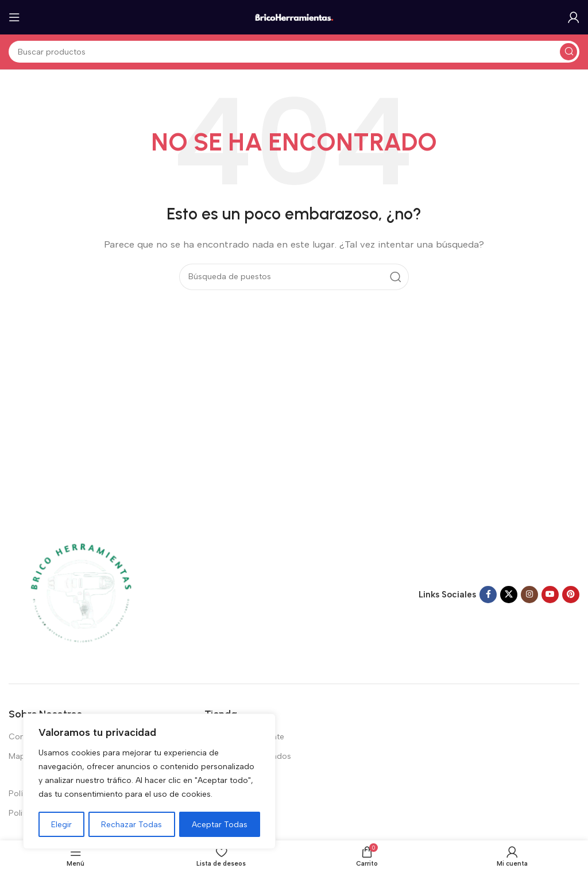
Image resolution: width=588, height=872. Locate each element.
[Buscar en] (294, 52)
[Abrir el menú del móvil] (14, 17)
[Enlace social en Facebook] (488, 595)
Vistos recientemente (244, 737)
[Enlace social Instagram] (529, 595)
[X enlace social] (509, 595)
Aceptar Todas (220, 824)
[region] (149, 782)
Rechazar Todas (132, 824)
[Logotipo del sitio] (294, 17)
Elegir (61, 824)
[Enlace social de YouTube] (550, 595)
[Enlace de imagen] (80, 594)
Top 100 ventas (233, 776)
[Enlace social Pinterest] (571, 595)
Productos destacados (248, 756)
